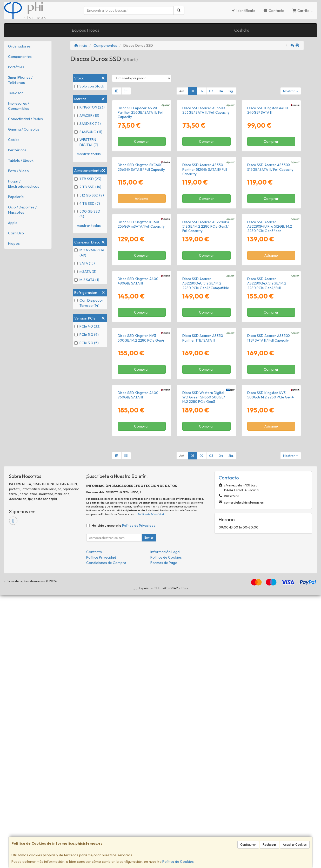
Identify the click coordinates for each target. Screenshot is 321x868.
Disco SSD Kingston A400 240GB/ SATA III (268, 156)
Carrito (303, 11)
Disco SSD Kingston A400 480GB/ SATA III (138, 463)
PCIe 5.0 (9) (86, 335)
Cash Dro (16, 233)
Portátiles (16, 67)
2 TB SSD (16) (88, 187)
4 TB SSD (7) (87, 204)
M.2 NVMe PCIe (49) (89, 253)
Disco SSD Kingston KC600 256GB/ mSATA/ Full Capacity (141, 360)
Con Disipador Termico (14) (89, 303)
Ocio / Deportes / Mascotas (22, 210)
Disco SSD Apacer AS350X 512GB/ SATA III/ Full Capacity (270, 258)
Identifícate (243, 11)
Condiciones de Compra (106, 836)
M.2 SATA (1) (87, 280)
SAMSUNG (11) (88, 132)
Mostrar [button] (291, 91)
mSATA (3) (85, 272)
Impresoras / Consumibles (19, 106)
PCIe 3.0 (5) (86, 343)
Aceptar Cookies (295, 845)
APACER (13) (87, 116)
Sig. (231, 91)
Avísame (142, 289)
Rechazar (269, 845)
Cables (14, 140)
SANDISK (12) (88, 124)
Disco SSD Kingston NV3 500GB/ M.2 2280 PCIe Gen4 (141, 565)
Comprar (142, 187)
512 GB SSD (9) (89, 195)
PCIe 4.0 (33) (87, 326)
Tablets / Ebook (21, 160)
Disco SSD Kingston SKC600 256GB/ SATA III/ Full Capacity (141, 258)
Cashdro (242, 30)
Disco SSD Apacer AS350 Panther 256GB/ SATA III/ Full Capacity (141, 158)
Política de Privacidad (151, 787)
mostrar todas (89, 154)
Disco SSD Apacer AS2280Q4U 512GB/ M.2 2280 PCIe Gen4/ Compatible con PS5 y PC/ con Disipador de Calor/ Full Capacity (206, 470)
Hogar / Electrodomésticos (24, 184)
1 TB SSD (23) (88, 179)
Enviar (149, 811)
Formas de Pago (164, 836)
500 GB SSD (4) (87, 214)
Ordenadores (19, 46)
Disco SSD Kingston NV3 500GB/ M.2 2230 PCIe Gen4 (270, 668)
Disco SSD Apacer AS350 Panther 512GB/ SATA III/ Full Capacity (205, 260)
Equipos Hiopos (85, 30)
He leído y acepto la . (124, 798)
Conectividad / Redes (25, 119)
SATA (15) (85, 263)
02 (202, 91)
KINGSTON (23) (89, 107)
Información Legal (165, 825)
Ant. (182, 91)
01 (192, 91)
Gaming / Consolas (24, 129)
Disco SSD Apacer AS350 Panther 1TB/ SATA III (203, 565)
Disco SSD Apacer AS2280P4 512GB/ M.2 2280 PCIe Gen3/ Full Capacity (206, 363)
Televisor (16, 93)
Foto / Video (18, 171)
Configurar (248, 845)
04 (221, 91)
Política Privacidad (101, 830)
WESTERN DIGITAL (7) (86, 142)
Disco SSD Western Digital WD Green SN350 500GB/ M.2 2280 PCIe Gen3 (204, 670)
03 (211, 91)
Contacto (274, 11)
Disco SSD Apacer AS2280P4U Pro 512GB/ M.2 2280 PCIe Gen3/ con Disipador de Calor (270, 365)
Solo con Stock (89, 86)
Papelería (16, 197)
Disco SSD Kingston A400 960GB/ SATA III (138, 668)
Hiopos (14, 243)
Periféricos (17, 150)
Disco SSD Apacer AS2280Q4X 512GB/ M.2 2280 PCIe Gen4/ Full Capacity (267, 467)
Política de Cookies (178, 862)
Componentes (20, 57)
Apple (13, 223)
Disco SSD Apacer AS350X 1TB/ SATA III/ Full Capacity (269, 565)
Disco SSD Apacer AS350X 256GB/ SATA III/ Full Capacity (206, 156)
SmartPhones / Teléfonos (20, 80)
